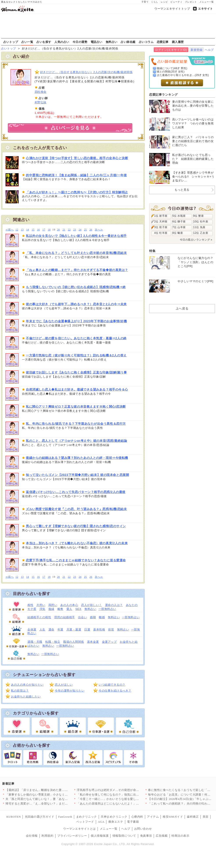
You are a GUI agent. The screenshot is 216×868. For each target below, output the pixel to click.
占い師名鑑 (128, 42)
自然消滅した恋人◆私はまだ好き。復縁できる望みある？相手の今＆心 (77, 389)
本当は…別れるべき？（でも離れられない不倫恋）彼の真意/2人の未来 (77, 543)
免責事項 (146, 836)
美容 (206, 817)
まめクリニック (87, 817)
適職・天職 (35, 642)
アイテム (153, 817)
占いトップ (11, 42)
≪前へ (10, 230)
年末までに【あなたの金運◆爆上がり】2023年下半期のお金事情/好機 (76, 321)
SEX (79, 609)
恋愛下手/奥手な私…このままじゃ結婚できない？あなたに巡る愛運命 (76, 560)
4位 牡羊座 (161, 233)
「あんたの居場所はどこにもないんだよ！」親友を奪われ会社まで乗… (124, 804)
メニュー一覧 (207, 2)
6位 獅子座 (179, 222)
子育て (145, 2)
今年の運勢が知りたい (70, 691)
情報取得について (124, 836)
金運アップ (109, 642)
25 (85, 230)
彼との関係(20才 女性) (171, 72)
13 (22, 230)
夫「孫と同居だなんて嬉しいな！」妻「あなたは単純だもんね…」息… (53, 799)
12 (17, 230)
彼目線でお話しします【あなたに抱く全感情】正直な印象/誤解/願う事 (76, 372)
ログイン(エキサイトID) (171, 50)
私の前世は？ (20, 691)
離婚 (102, 617)
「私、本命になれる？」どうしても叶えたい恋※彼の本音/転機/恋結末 (76, 253)
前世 (111, 629)
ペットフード (85, 822)
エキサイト (205, 9)
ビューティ (176, 2)
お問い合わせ (143, 829)
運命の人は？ (114, 605)
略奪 (60, 609)
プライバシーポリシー (72, 836)
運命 (51, 629)
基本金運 (93, 642)
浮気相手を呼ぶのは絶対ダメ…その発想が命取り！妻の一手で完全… (123, 790)
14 (28, 230)
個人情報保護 (100, 836)
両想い (53, 605)
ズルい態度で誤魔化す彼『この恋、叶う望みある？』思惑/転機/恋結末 (76, 509)
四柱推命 (41, 92)
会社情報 (32, 836)
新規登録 (196, 50)
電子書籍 (133, 822)
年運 (60, 629)
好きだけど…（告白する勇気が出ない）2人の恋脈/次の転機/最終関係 (86, 72)
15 (33, 230)
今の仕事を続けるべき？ (115, 691)
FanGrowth (65, 817)
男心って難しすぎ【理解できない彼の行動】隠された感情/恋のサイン (76, 526)
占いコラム (146, 42)
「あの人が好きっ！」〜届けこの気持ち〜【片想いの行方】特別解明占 (77, 192)
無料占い (112, 42)
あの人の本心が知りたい (27, 685)
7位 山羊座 (179, 227)
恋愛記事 (163, 42)
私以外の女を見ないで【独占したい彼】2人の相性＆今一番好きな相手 (76, 236)
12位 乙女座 (201, 233)
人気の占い (62, 42)
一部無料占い (107, 609)
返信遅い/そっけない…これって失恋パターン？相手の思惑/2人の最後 (76, 492)
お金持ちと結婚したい (26, 696)
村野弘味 (41, 102)
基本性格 (99, 629)
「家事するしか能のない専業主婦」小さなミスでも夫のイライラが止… (53, 795)
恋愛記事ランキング (163, 95)
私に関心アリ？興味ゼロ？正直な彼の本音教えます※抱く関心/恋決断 (76, 407)
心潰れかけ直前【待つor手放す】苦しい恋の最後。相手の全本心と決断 (77, 158)
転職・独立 (53, 642)
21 (64, 230)
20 (58, 230)
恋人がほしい (64, 685)
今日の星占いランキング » (196, 240)
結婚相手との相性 (39, 617)
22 (69, 230)
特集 (152, 251)
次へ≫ (99, 230)
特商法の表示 (180, 836)
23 (75, 230)
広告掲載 (162, 836)
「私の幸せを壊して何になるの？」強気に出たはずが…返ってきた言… (124, 795)
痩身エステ (116, 822)
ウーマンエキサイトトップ (172, 9)
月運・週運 (74, 629)
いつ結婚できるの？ (112, 685)
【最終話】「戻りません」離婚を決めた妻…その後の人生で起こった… (53, 790)
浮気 (42, 609)
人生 (42, 629)
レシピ (164, 2)
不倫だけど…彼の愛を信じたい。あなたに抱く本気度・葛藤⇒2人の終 (76, 338)
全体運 (32, 629)
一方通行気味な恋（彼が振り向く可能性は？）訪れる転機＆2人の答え (76, 355)
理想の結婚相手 (65, 617)
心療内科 (137, 817)
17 (44, 230)
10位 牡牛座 (201, 222)
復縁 (51, 609)
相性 (30, 605)
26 (91, 230)
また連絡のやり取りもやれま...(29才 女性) (183, 75)
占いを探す (44, 42)
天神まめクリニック (114, 817)
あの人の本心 (69, 605)
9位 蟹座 (198, 216)
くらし (155, 2)
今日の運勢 (80, 42)
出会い (83, 617)
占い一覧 (27, 42)
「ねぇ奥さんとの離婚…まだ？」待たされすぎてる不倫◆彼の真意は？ (77, 270)
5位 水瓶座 (179, 216)
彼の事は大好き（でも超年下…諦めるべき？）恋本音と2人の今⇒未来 (76, 304)
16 (38, 230)
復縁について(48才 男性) (172, 68)
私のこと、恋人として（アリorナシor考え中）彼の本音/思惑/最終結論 (76, 441)
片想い (41, 605)
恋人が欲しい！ (92, 605)
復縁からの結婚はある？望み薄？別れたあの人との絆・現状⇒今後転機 (77, 458)
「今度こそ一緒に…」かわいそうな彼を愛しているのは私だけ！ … (122, 799)
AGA (101, 822)
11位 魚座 (199, 227)
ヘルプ (209, 50)
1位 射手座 (161, 216)
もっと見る (182, 190)
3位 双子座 (161, 227)
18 (49, 230)
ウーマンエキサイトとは (79, 829)
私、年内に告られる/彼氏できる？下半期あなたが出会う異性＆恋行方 (76, 424)
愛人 (69, 609)
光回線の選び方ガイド (40, 817)
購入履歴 (178, 42)
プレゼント (191, 2)
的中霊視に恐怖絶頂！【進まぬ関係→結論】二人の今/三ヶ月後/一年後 (76, 175)
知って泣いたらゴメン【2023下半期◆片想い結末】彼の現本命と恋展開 (77, 475)
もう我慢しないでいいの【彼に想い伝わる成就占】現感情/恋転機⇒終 (76, 287)
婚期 (93, 617)
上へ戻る (182, 308)
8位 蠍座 (178, 233)
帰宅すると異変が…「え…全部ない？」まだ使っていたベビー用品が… (53, 804)
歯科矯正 (193, 817)
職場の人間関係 (74, 642)
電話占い (96, 42)
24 (80, 230)
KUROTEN (14, 817)
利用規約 (47, 836)
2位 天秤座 (161, 222)
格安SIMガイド (173, 817)
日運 (87, 629)
